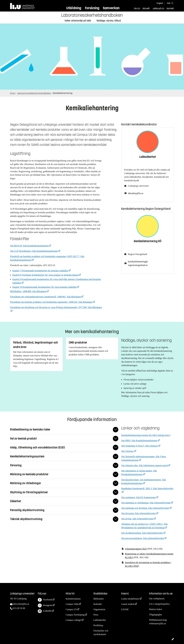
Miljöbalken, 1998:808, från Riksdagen (28, 291)
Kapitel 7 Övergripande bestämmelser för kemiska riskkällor (40, 271)
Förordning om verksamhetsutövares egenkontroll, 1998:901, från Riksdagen (45, 297)
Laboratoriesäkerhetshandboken (92, 15)
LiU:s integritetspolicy (159, 604)
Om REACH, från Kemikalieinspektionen (29, 246)
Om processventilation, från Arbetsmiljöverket (143, 538)
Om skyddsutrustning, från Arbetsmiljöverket (142, 533)
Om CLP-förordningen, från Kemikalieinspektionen (34, 251)
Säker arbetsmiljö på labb (78, 21)
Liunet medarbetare (130, 599)
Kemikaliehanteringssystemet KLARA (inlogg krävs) (146, 435)
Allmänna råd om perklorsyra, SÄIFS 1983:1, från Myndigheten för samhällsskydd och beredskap (144, 526)
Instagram (45, 605)
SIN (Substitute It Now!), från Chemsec (140, 446)
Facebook (45, 600)
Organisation (99, 609)
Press (96, 615)
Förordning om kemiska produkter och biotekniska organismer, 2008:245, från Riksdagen (51, 302)
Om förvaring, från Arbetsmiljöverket (139, 513)
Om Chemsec (127, 451)
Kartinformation (73, 599)
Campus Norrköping (75, 615)
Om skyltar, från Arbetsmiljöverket (137, 519)
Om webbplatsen (157, 599)
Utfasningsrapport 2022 (136, 549)
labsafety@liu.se (136, 193)
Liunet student (128, 604)
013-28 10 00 (19, 608)
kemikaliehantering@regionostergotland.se (138, 263)
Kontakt (170, 8)
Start (13, 93)
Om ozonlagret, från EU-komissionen (139, 497)
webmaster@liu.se (158, 623)
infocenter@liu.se (21, 604)
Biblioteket (99, 599)
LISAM (125, 609)
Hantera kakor (156, 609)
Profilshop (98, 625)
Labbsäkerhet (100, 620)
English (160, 3)
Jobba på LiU (158, 8)
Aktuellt (146, 8)
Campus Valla (72, 604)
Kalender (98, 604)
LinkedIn (45, 611)
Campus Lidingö (73, 620)
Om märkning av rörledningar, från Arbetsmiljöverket (146, 503)
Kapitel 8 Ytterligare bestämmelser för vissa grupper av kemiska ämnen (45, 275)
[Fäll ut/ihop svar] (116, 430)
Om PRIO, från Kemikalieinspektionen (139, 440)
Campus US (71, 609)
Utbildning (74, 8)
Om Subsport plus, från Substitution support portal (144, 465)
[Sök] (170, 3)
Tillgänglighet (156, 615)
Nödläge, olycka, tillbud (109, 21)
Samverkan (111, 8)
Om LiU (137, 8)
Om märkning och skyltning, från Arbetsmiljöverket (145, 508)
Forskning (92, 8)
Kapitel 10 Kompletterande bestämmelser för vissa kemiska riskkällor (44, 287)
